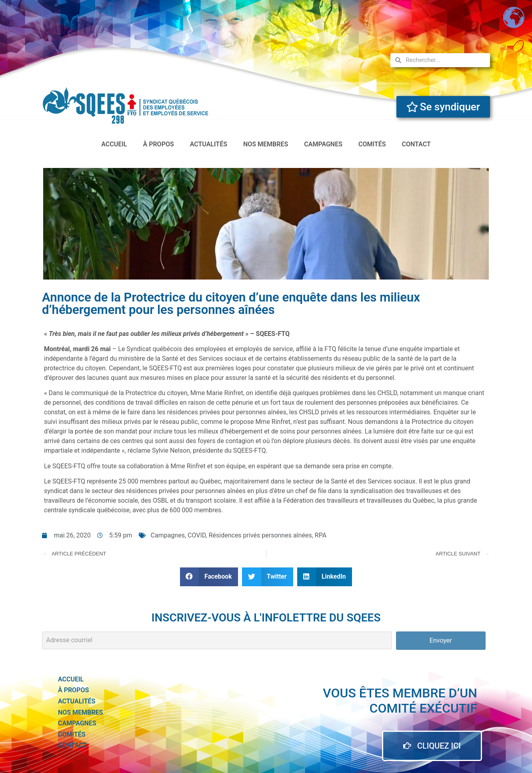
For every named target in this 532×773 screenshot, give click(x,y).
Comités (372, 144)
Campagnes (323, 144)
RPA (321, 535)
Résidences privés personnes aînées (260, 535)
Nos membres (266, 144)
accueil (114, 144)
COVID (197, 535)
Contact (416, 144)
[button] (209, 577)
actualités (209, 144)
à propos (159, 144)
